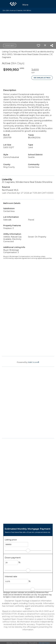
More (25, 5)
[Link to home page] (13, 4)
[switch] (38, 45)
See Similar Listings (42, 78)
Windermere (44, 643)
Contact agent (10, 45)
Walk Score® (33, 362)
